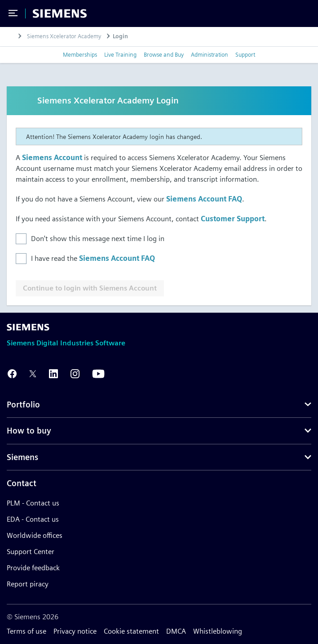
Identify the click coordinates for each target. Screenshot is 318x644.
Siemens (22, 457)
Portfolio (23, 405)
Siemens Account (52, 158)
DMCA (176, 631)
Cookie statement (131, 631)
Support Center (31, 552)
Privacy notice (75, 631)
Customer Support (233, 219)
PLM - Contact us (33, 503)
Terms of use (26, 631)
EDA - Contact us (33, 519)
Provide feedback (33, 568)
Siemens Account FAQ (204, 199)
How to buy (29, 431)
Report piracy (28, 584)
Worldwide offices (35, 535)
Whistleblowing (218, 631)
